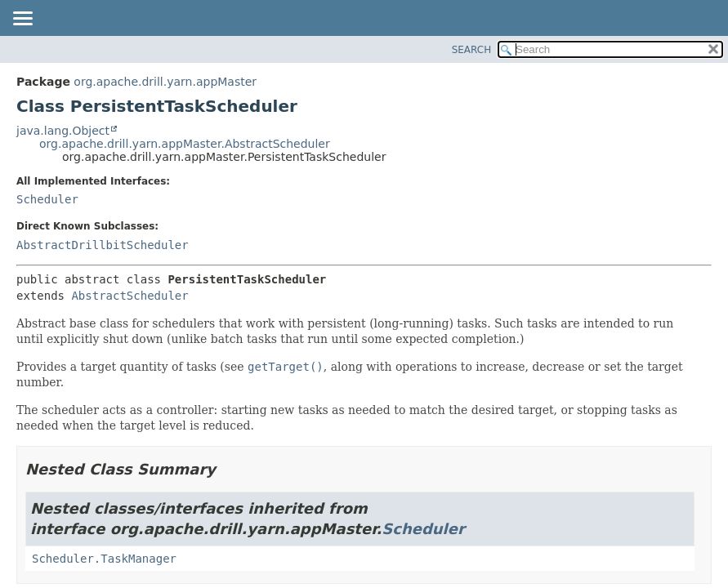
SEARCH (472, 50)
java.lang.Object (63, 131)
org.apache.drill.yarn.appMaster (165, 82)
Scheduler (47, 199)
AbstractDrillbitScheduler (103, 245)
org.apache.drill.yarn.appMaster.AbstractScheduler (185, 144)
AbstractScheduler (130, 296)
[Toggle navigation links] (22, 20)
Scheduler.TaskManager (104, 559)
